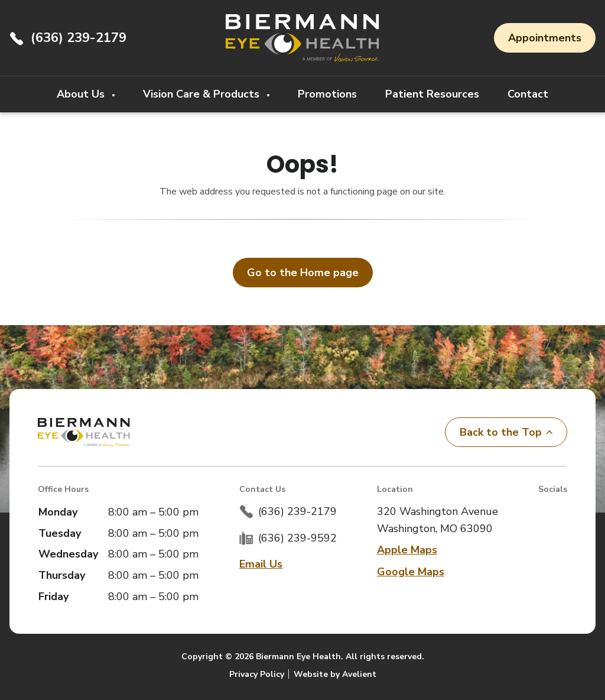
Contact (528, 94)
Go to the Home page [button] (303, 273)
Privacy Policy (257, 674)
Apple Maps (407, 550)
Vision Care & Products (203, 94)
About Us (82, 94)
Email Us (261, 564)
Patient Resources (432, 94)
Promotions (327, 94)
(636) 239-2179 (79, 38)
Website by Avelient (335, 674)
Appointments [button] (545, 38)
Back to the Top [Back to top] (506, 432)
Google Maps (411, 572)
